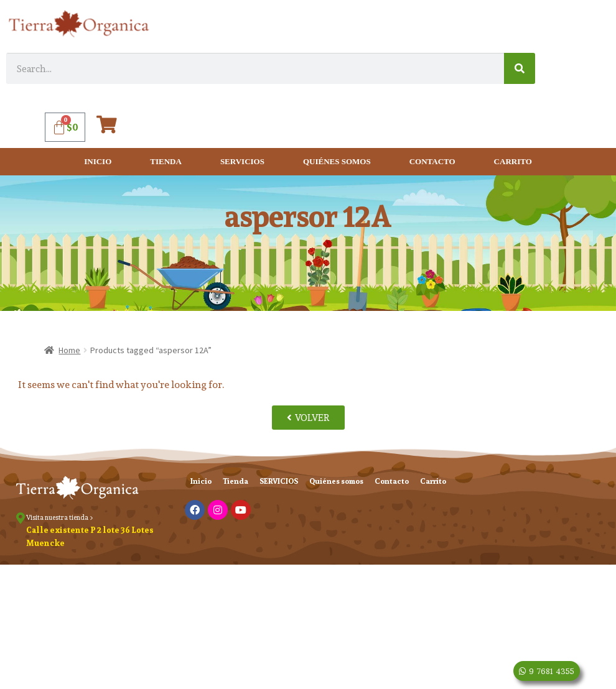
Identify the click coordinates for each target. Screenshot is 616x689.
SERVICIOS (242, 161)
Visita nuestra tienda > (60, 517)
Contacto (432, 161)
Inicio (98, 161)
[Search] (520, 68)
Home (69, 350)
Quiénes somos (337, 161)
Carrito (513, 161)
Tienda (166, 161)
